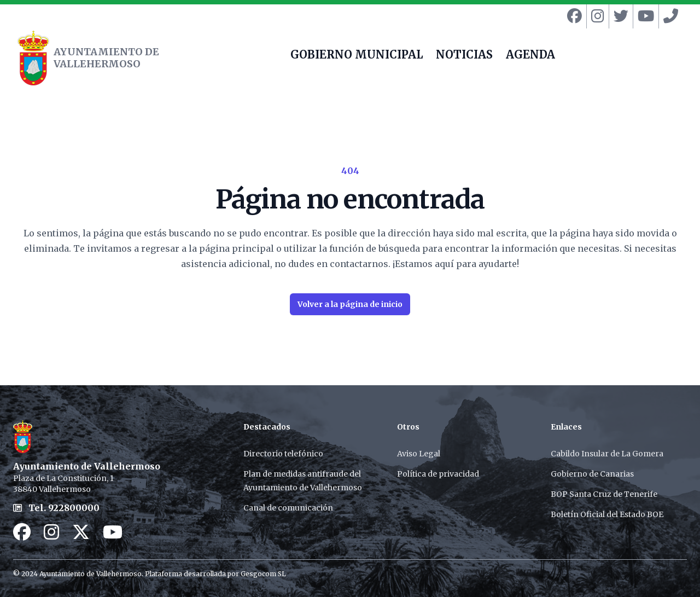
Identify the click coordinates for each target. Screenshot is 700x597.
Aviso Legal (419, 454)
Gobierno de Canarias (592, 474)
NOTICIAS (464, 56)
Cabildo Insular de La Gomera (607, 454)
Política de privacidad (438, 474)
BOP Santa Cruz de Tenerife (604, 494)
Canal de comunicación (288, 508)
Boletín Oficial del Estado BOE (607, 514)
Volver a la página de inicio (350, 304)
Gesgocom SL (263, 574)
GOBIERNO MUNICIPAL (357, 56)
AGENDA (530, 56)
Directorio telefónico (283, 454)
